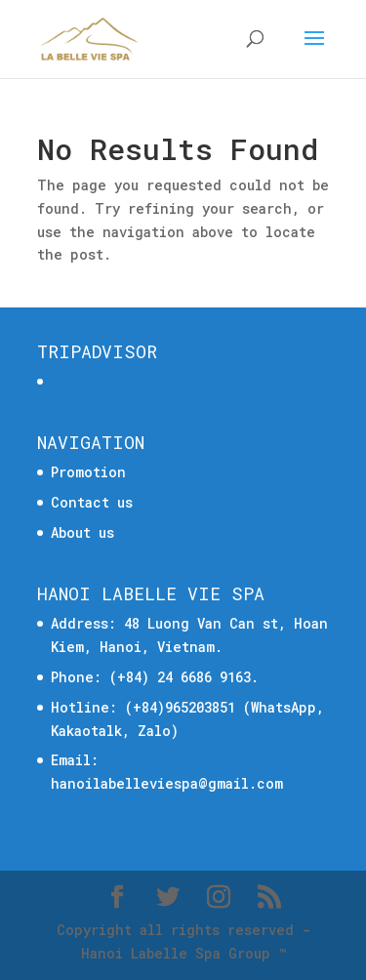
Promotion (88, 472)
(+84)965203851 (180, 707)
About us (82, 532)
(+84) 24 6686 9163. (184, 677)
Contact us (92, 502)
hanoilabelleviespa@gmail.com (167, 783)
